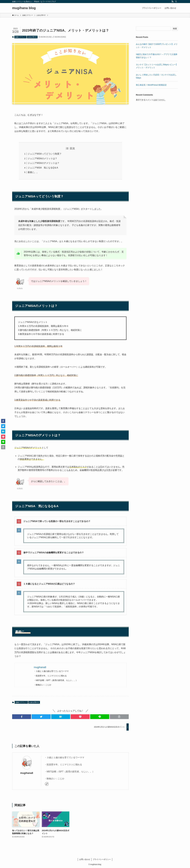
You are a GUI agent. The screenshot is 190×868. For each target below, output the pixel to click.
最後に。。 (33, 172)
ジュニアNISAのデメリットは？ (43, 163)
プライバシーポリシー (102, 859)
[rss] (172, 2)
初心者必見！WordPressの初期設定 (151, 85)
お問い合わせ (85, 859)
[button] (22, 717)
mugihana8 (27, 773)
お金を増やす (32, 37)
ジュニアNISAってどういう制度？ (45, 154)
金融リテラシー (21, 37)
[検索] (176, 2)
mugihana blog (24, 8)
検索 (175, 29)
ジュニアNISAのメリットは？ (42, 158)
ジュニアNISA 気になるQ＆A (43, 168)
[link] (47, 784)
